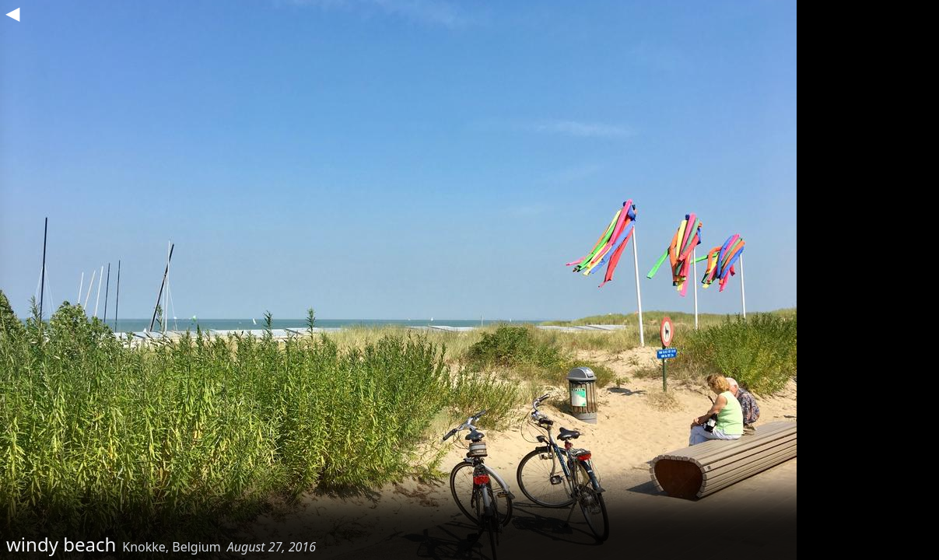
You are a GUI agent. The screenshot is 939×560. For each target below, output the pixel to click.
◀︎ (12, 12)
